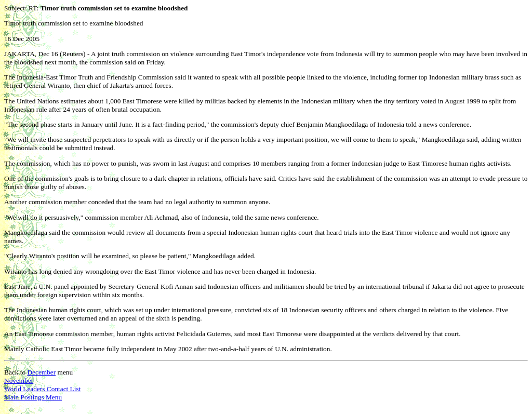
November (19, 380)
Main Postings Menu (33, 397)
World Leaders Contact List (42, 389)
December (41, 372)
